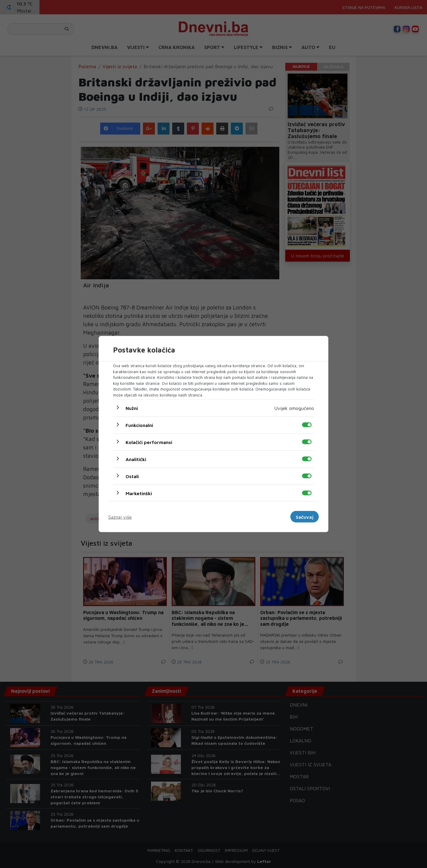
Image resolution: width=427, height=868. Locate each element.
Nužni (132, 408)
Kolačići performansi (149, 442)
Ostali (132, 476)
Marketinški (139, 493)
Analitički (136, 459)
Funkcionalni (139, 425)
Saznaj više (120, 517)
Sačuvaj (305, 517)
